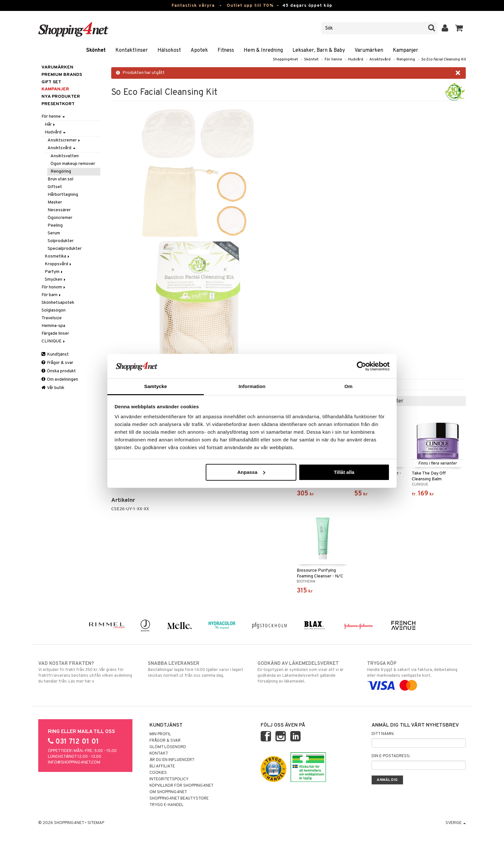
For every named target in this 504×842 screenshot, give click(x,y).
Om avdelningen (60, 380)
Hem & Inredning (263, 50)
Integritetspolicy (169, 779)
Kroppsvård (59, 264)
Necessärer (59, 210)
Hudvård (356, 59)
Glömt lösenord (168, 747)
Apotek (199, 50)
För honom (54, 287)
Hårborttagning (63, 195)
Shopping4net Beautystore (179, 799)
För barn (52, 295)
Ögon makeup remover (73, 164)
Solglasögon (54, 310)
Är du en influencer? (172, 760)
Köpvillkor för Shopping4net (181, 786)
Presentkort (58, 104)
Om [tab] (348, 386)
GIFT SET (51, 82)
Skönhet (96, 50)
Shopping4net (285, 59)
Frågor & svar (57, 363)
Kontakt (159, 754)
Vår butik (53, 388)
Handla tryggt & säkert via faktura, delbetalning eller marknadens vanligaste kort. (416, 675)
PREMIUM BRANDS (62, 75)
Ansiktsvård (380, 59)
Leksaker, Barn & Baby (319, 50)
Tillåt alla (344, 472)
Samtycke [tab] (156, 386)
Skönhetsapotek (58, 303)
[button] (459, 28)
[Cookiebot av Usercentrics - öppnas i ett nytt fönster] (361, 366)
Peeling (55, 226)
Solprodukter (61, 241)
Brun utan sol (60, 179)
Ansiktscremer (64, 140)
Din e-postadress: (391, 756)
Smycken (56, 280)
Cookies (158, 773)
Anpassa (251, 472)
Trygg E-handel (166, 805)
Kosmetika (58, 256)
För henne (333, 59)
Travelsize (52, 318)
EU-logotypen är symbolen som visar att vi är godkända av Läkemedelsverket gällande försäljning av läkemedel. (307, 672)
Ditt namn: (383, 734)
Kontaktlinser (132, 50)
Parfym (54, 272)
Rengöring (406, 59)
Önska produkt (59, 371)
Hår (50, 125)
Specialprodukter (65, 249)
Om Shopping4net (168, 792)
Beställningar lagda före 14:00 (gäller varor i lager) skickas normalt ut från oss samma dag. (197, 669)
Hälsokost (169, 50)
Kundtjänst (55, 354)
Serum (54, 233)
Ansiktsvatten (65, 156)
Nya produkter (61, 97)
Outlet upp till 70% (250, 6)
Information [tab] (252, 386)
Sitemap (96, 823)
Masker (55, 202)
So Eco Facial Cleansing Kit (443, 59)
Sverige (456, 823)
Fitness (226, 50)
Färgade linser (55, 334)
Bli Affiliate (162, 766)
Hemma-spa (53, 326)
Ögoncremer (60, 218)
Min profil (160, 734)
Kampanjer (405, 50)
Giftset (55, 187)
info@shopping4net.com (74, 763)
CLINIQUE (54, 341)
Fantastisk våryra (193, 6)
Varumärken (369, 50)
